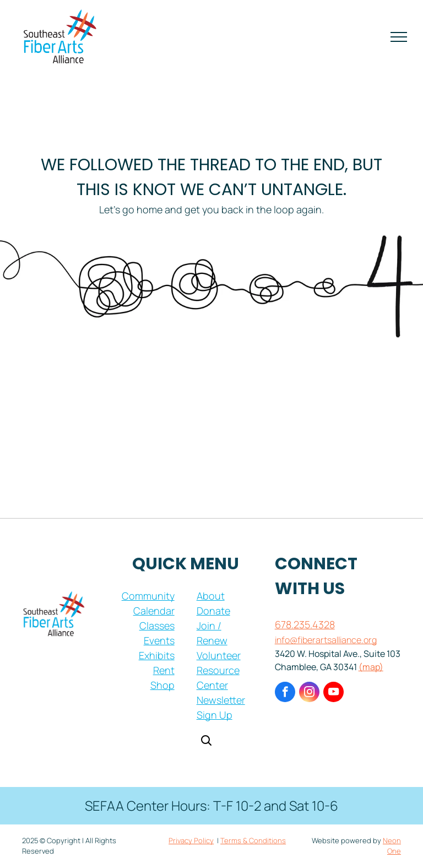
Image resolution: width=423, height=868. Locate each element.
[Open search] (206, 742)
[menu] (399, 37)
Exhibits (157, 655)
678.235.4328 (305, 624)
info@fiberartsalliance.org (326, 640)
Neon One (392, 846)
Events (159, 640)
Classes (157, 626)
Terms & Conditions (253, 840)
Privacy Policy (191, 840)
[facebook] (285, 693)
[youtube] (333, 693)
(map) (371, 667)
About (211, 596)
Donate (213, 611)
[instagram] (309, 693)
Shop (162, 685)
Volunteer (219, 655)
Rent (164, 670)
